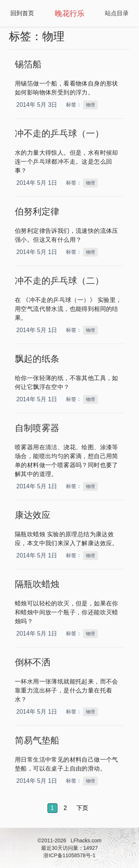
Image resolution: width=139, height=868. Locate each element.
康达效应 (33, 515)
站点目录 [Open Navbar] (117, 13)
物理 (90, 105)
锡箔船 (28, 64)
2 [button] (65, 808)
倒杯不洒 (33, 662)
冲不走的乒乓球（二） (59, 281)
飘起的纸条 (37, 359)
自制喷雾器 (37, 428)
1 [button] (52, 808)
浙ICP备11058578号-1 (69, 855)
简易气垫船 (37, 740)
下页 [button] (82, 808)
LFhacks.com (86, 840)
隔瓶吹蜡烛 (37, 584)
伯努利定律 (37, 211)
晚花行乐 (70, 13)
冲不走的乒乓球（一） (59, 133)
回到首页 (22, 13)
